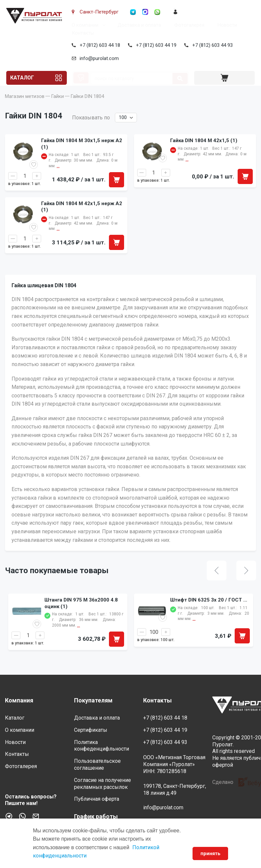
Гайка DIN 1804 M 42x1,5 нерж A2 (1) (82, 217)
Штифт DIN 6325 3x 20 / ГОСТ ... (209, 610)
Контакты (82, 33)
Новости (226, 25)
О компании (84, 25)
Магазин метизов (25, 106)
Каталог (23, 78)
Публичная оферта (97, 799)
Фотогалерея (188, 25)
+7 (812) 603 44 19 (155, 45)
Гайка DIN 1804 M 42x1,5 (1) (204, 150)
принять (210, 853)
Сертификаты (91, 730)
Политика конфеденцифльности (102, 746)
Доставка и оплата (138, 25)
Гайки (57, 106)
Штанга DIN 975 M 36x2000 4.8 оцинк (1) (81, 613)
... (78, 635)
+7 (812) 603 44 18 (99, 45)
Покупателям (93, 700)
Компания (19, 700)
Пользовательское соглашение (97, 764)
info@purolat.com (98, 58)
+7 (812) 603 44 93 (211, 45)
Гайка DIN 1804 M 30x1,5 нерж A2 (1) (82, 154)
